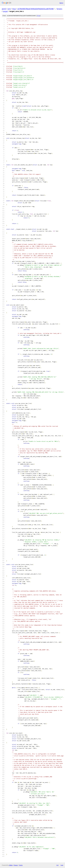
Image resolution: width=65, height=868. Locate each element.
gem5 (4, 9)
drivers (60, 9)
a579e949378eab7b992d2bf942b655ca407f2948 (35, 9)
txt (57, 865)
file (38, 16)
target (5, 11)
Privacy (16, 865)
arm (9, 9)
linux (14, 9)
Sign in (61, 3)
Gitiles (11, 865)
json (62, 865)
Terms (21, 865)
